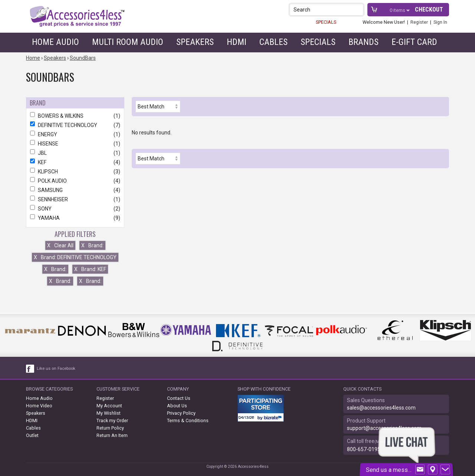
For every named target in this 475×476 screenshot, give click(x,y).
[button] (359, 9)
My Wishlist (109, 413)
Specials (318, 42)
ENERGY (75, 134)
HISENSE (75, 144)
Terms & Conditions (188, 420)
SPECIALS (326, 22)
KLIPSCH (75, 172)
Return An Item (112, 435)
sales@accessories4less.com (381, 408)
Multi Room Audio (128, 42)
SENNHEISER (75, 199)
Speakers (195, 42)
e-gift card (414, 42)
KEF (75, 162)
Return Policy (110, 428)
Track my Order (112, 420)
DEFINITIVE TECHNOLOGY (75, 125)
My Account (109, 406)
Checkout (429, 9)
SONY (75, 209)
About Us (177, 406)
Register (419, 22)
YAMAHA (75, 218)
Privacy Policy (181, 413)
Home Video (39, 406)
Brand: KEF (90, 269)
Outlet (32, 435)
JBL (75, 153)
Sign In (440, 22)
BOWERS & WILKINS (75, 116)
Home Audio (55, 42)
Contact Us (179, 398)
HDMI (237, 42)
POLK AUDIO (75, 181)
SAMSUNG (75, 190)
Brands (363, 42)
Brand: (92, 245)
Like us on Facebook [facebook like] (56, 369)
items (398, 10)
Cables (273, 42)
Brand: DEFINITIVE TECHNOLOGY (75, 257)
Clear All (60, 245)
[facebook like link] (30, 369)
